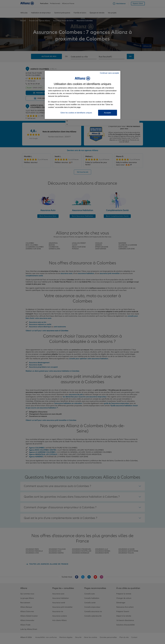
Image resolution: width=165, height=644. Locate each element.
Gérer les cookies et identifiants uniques (76, 113)
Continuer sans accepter (109, 73)
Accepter (107, 113)
